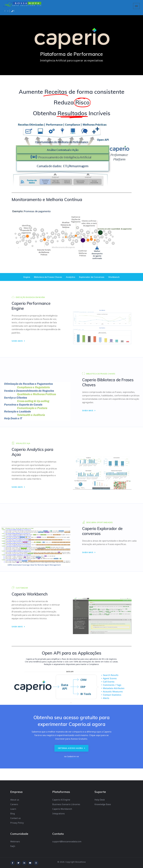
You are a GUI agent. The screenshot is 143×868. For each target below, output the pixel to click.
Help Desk (100, 800)
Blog (13, 814)
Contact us (15, 818)
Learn (13, 809)
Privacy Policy (17, 823)
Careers (14, 804)
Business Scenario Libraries (66, 804)
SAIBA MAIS (18, 341)
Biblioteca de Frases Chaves (48, 277)
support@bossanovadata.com (67, 842)
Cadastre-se (73, 756)
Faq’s (13, 846)
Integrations (59, 814)
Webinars (15, 842)
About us (15, 800)
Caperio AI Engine (61, 800)
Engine (27, 277)
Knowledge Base (103, 804)
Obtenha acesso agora (71, 748)
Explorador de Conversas (92, 277)
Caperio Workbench (62, 809)
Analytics (71, 277)
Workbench (114, 277)
